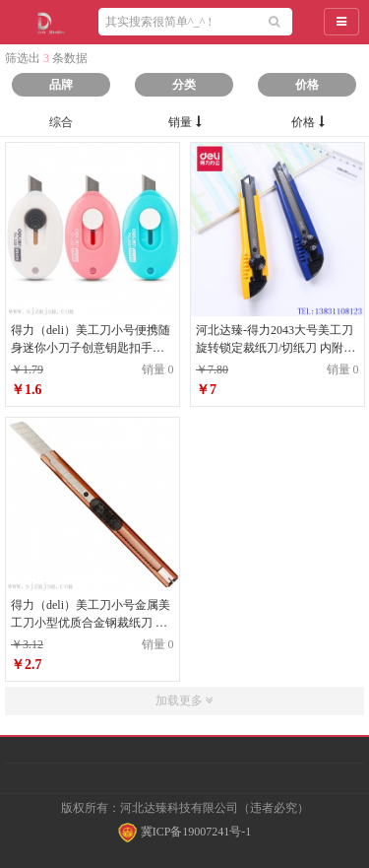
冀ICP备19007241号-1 (185, 832)
